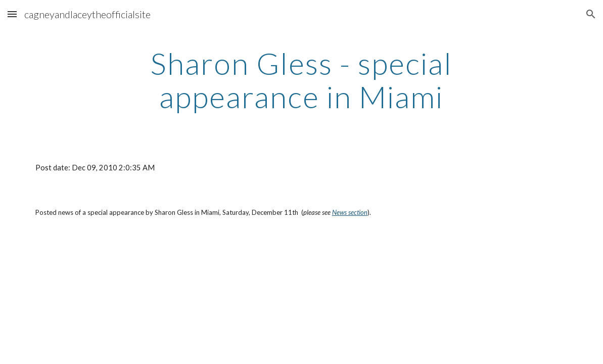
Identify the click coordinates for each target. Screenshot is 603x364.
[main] (302, 80)
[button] (12, 14)
